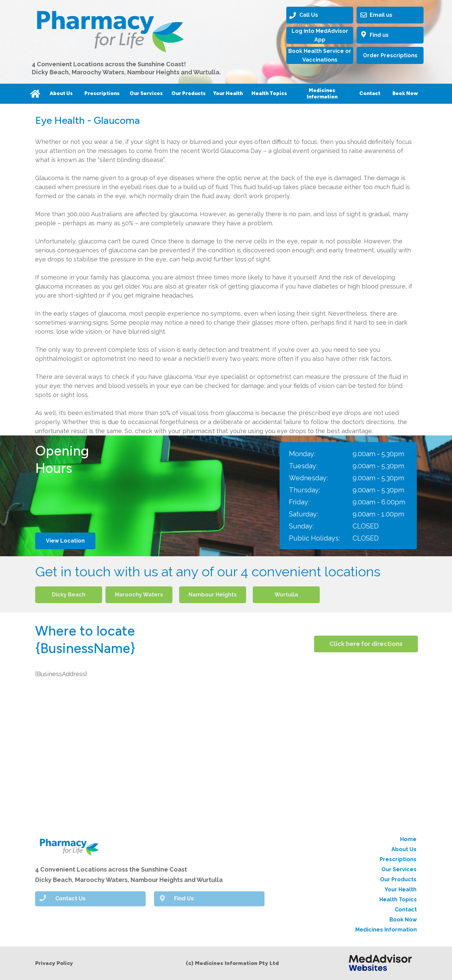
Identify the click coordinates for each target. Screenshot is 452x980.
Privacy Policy (54, 963)
